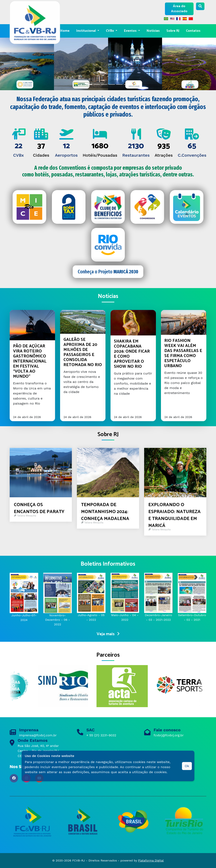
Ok (187, 766)
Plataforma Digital (151, 860)
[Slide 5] (127, 84)
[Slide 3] (112, 84)
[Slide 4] (119, 84)
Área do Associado (179, 9)
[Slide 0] (89, 84)
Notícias (153, 31)
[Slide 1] (97, 84)
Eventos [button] (131, 31)
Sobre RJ (173, 31)
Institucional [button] (86, 31)
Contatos (193, 31)
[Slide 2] (104, 84)
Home (65, 31)
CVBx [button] (110, 31)
